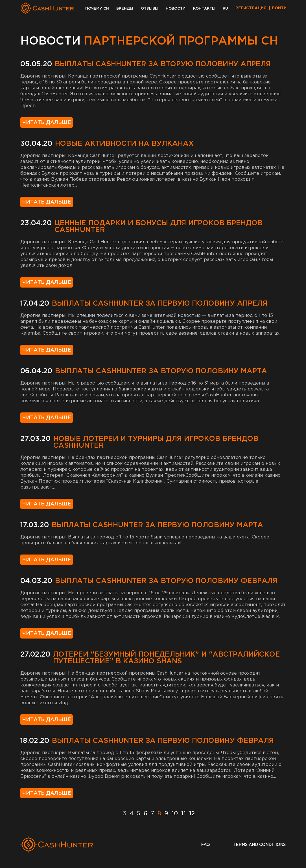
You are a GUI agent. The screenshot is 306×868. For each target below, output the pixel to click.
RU (225, 9)
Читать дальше (47, 123)
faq (205, 845)
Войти (279, 8)
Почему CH (97, 9)
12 (192, 814)
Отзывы (150, 9)
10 (175, 814)
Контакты (204, 9)
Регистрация (251, 8)
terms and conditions (259, 845)
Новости (176, 9)
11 (183, 814)
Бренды (125, 9)
